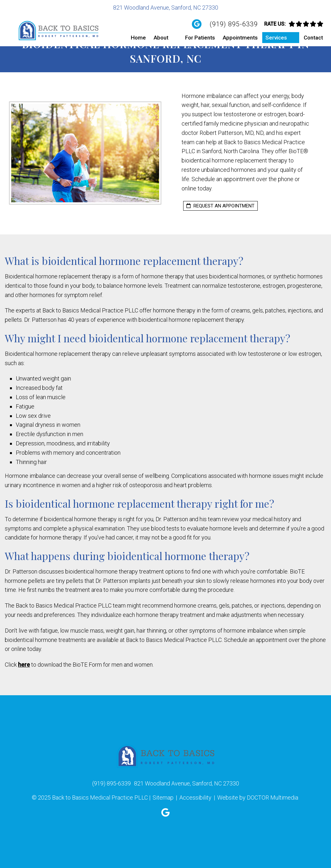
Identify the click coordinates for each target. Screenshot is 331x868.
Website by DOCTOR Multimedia (258, 798)
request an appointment (220, 206)
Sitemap (163, 798)
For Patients (200, 38)
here (24, 665)
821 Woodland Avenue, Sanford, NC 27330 (166, 8)
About (161, 38)
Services (276, 38)
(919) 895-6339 (234, 24)
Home (138, 38)
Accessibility (195, 798)
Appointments (240, 38)
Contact (313, 38)
